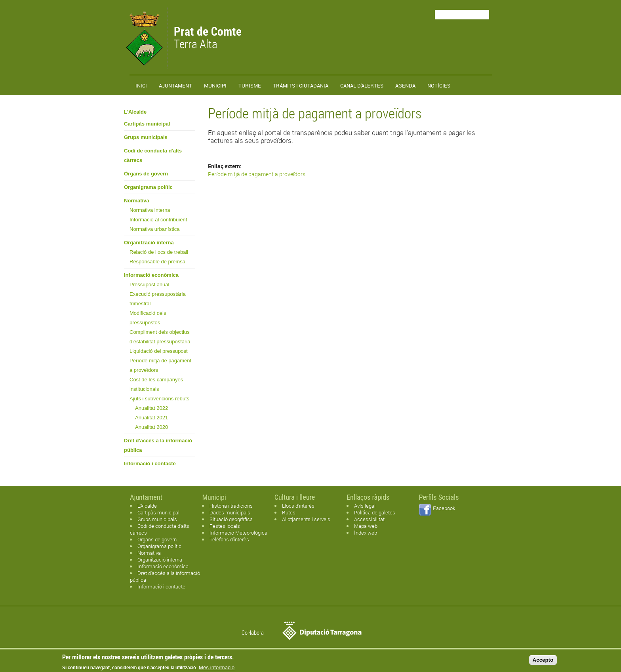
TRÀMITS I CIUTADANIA (301, 86)
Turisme (250, 86)
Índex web (366, 533)
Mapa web (366, 526)
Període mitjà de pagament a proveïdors (160, 365)
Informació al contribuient (158, 220)
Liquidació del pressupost (159, 351)
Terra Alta (208, 38)
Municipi (215, 86)
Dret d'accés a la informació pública (158, 445)
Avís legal (365, 506)
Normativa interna (150, 210)
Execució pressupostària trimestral (158, 299)
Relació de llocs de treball (159, 252)
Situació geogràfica (231, 519)
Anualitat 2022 (151, 408)
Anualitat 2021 (151, 418)
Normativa (137, 201)
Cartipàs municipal (147, 124)
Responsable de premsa (157, 262)
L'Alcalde (135, 112)
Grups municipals (146, 137)
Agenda (405, 86)
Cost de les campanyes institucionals (156, 384)
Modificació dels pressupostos (148, 318)
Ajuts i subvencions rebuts (159, 399)
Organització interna (149, 243)
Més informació (217, 669)
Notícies (439, 86)
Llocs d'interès (298, 506)
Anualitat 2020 (151, 427)
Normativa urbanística (154, 229)
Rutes (289, 512)
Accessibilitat (369, 519)
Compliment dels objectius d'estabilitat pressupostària (160, 337)
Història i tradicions (231, 506)
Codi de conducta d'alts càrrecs (153, 155)
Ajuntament (175, 86)
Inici (141, 86)
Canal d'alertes (362, 86)
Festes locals (225, 526)
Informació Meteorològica (238, 533)
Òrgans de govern (146, 174)
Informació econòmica (151, 275)
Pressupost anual (149, 285)
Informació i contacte (150, 464)
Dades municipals (230, 512)
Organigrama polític (148, 187)
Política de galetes (375, 512)
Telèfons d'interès (229, 539)
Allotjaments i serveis (306, 519)
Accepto (543, 662)
